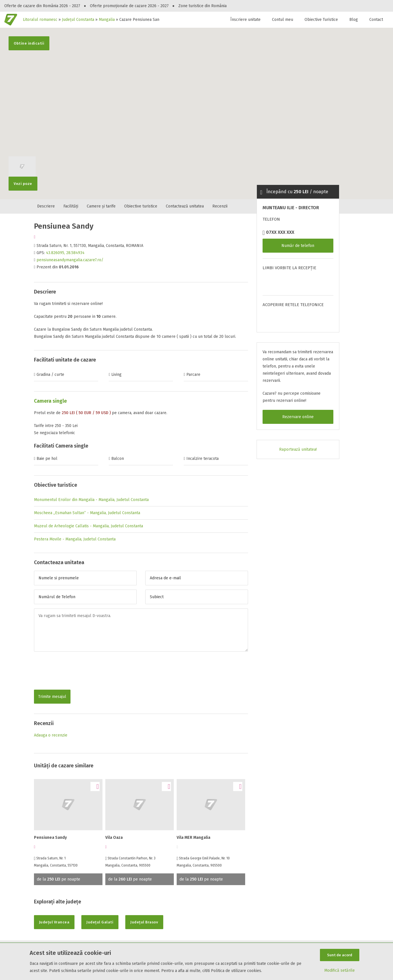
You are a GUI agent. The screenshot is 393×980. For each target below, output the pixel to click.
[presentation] (77, 671)
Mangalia (107, 20)
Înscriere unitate (245, 20)
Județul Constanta (78, 20)
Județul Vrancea (54, 922)
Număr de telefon (298, 246)
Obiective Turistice (321, 20)
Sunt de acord (340, 955)
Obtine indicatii (29, 43)
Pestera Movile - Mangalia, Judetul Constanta (75, 539)
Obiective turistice (141, 206)
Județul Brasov (144, 922)
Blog (354, 20)
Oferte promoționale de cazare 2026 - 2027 (129, 6)
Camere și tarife (101, 206)
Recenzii (220, 206)
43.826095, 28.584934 (65, 253)
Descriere (46, 206)
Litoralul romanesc (40, 20)
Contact (376, 20)
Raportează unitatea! (298, 449)
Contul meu (283, 20)
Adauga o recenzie (51, 735)
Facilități (71, 206)
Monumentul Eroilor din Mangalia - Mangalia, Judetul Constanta (91, 500)
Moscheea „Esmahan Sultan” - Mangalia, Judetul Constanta (87, 513)
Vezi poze (22, 181)
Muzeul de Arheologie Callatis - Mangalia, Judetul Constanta (88, 526)
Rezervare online (298, 417)
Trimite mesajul (52, 697)
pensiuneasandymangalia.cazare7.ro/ (70, 260)
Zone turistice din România (202, 6)
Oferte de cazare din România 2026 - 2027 (42, 6)
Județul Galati (100, 922)
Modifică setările (339, 970)
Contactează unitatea (185, 206)
